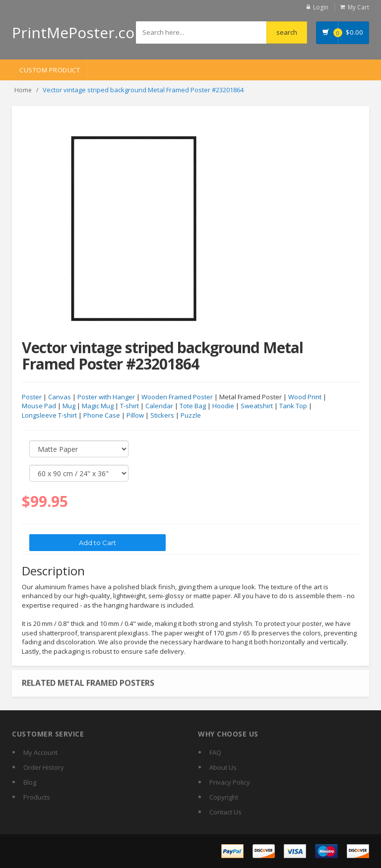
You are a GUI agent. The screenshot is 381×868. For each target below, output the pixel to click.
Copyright (224, 797)
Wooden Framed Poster (177, 397)
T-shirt (129, 406)
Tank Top (293, 406)
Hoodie (223, 406)
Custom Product (50, 70)
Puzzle (191, 416)
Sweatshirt (257, 406)
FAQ (215, 752)
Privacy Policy (230, 782)
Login (321, 7)
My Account (40, 752)
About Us (223, 767)
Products (37, 797)
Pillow (135, 416)
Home (23, 90)
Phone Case (102, 416)
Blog (30, 782)
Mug (69, 406)
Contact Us (225, 812)
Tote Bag (193, 406)
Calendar (159, 406)
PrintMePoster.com (80, 32)
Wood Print (305, 397)
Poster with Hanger (106, 397)
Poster (32, 397)
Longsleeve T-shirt (49, 416)
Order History (44, 767)
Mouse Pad (39, 406)
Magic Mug (98, 406)
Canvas (60, 397)
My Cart (358, 7)
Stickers (162, 416)
